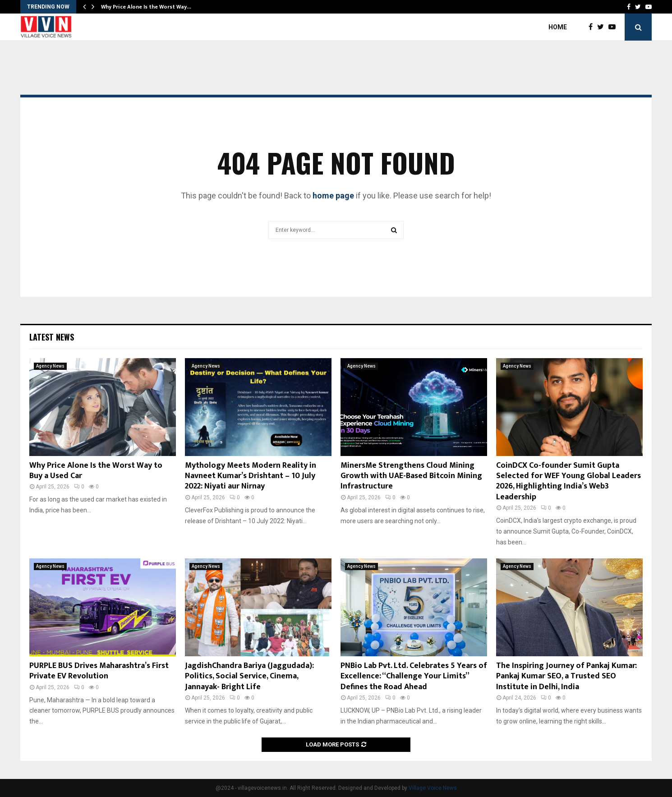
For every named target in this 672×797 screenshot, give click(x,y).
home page (333, 196)
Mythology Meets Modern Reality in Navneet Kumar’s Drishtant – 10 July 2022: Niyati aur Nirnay (251, 476)
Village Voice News (433, 788)
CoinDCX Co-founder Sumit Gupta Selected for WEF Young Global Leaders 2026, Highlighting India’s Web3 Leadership (568, 481)
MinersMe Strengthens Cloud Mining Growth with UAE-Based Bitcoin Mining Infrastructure (411, 476)
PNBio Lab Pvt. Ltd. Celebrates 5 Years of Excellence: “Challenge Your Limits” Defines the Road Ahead (414, 676)
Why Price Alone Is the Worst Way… (146, 7)
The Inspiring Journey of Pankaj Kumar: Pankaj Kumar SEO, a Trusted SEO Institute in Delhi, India (566, 676)
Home (558, 27)
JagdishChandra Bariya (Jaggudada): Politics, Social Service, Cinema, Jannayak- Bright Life (249, 676)
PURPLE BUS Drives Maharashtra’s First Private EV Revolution (99, 671)
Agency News (50, 366)
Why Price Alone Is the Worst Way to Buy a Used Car (96, 471)
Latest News (52, 337)
